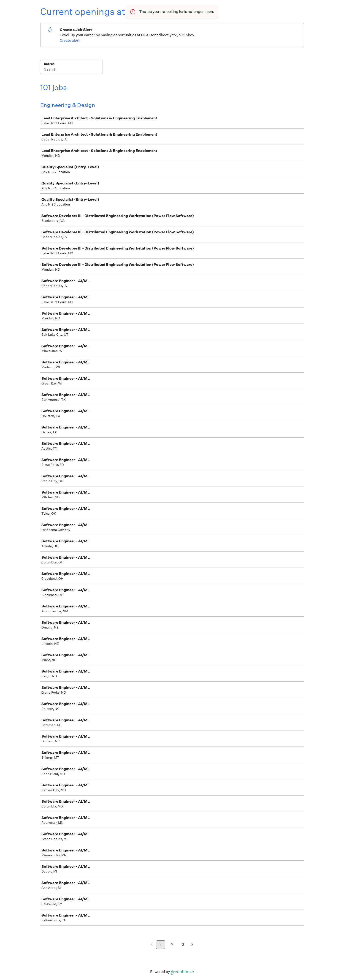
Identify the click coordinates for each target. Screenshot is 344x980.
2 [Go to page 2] (172, 945)
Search (49, 64)
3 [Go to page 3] (183, 945)
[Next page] (192, 945)
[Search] (71, 70)
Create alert (70, 40)
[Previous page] (152, 945)
